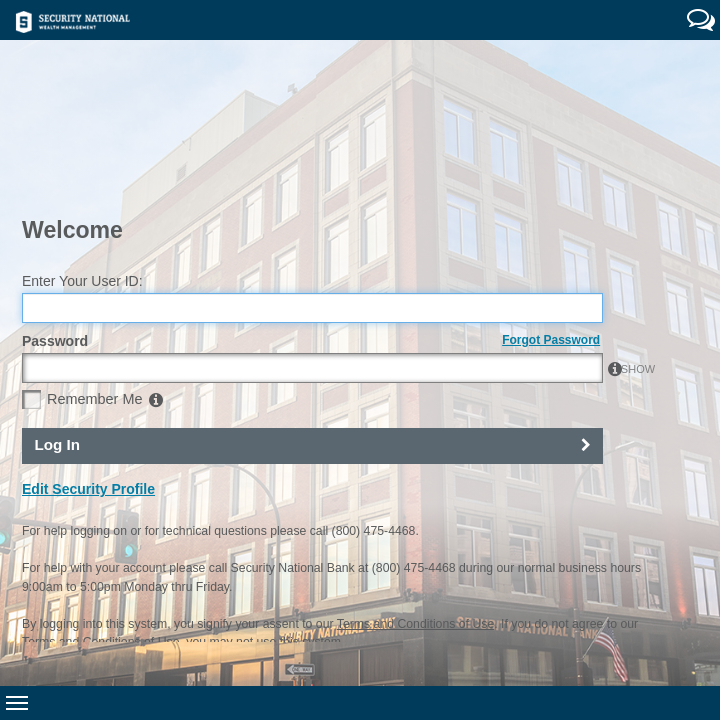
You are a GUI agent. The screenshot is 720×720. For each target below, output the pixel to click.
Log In (57, 329)
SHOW (580, 254)
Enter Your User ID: (82, 166)
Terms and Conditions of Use (415, 508)
